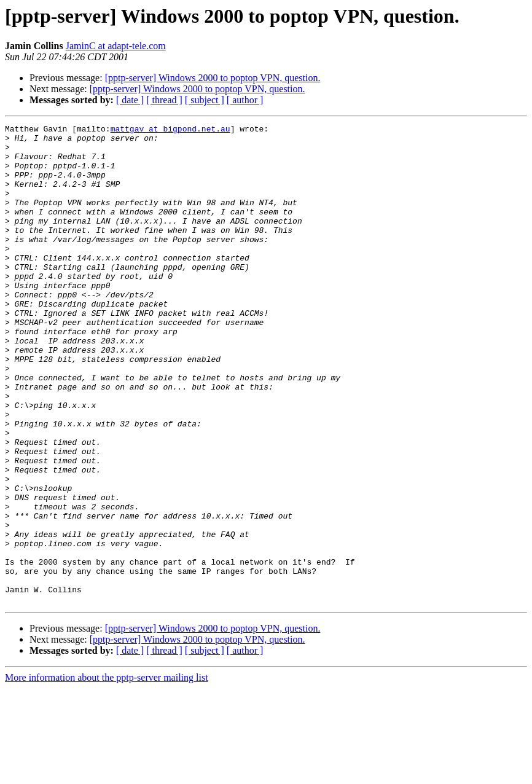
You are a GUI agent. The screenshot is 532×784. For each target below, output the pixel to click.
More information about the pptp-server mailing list (107, 773)
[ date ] (130, 100)
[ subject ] (205, 100)
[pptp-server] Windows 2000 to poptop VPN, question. (213, 78)
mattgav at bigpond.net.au (170, 130)
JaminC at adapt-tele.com (116, 46)
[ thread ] (164, 100)
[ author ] (245, 100)
